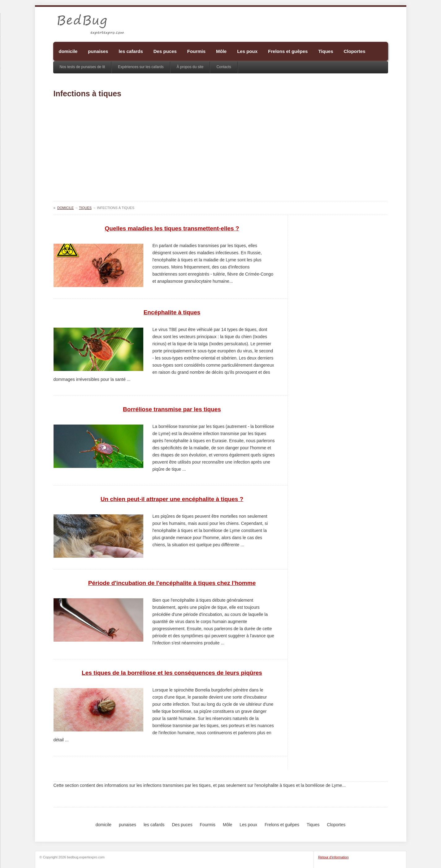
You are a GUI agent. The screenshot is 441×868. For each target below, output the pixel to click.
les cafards (131, 51)
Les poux (247, 51)
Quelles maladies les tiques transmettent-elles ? (172, 228)
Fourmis (196, 51)
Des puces (165, 51)
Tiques (326, 51)
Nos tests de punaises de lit (82, 67)
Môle (221, 51)
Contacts (224, 67)
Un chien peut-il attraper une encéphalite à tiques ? (172, 499)
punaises (98, 51)
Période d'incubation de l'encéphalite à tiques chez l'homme (172, 583)
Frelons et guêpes (288, 51)
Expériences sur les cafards (141, 67)
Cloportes (355, 51)
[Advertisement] (221, 151)
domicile (68, 51)
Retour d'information (333, 857)
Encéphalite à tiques (172, 312)
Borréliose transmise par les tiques (172, 409)
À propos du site (190, 67)
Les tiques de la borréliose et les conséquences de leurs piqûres (172, 673)
